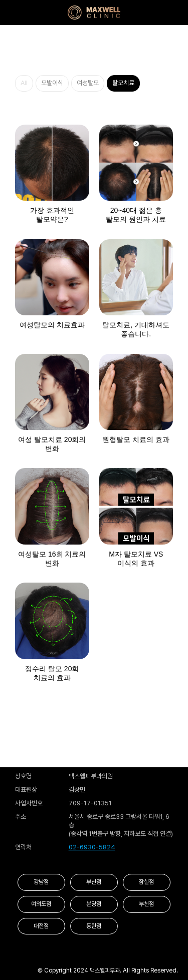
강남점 (41, 882)
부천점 (146, 904)
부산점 (94, 882)
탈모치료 (123, 83)
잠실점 (146, 882)
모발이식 (52, 83)
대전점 (41, 926)
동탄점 (94, 926)
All (24, 83)
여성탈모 (88, 83)
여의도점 (41, 904)
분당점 (94, 904)
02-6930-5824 (92, 847)
